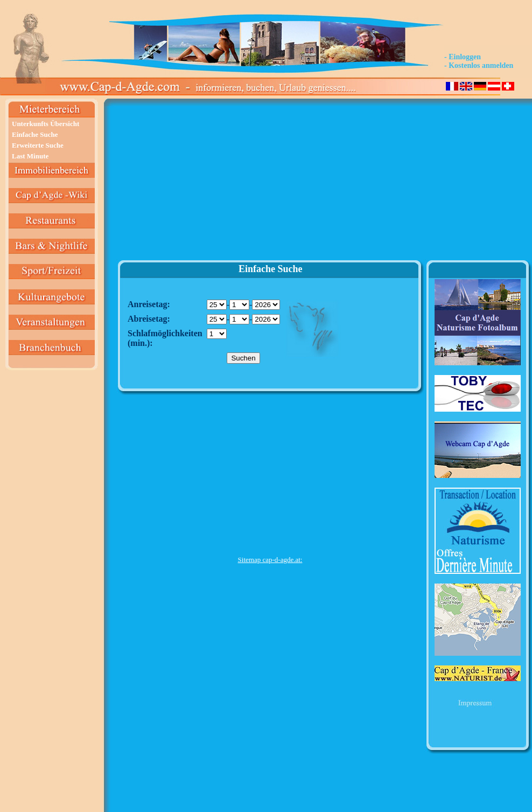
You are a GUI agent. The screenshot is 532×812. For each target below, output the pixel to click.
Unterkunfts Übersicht (45, 124)
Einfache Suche (35, 134)
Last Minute (30, 156)
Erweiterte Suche (38, 145)
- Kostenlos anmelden (479, 65)
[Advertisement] (270, 184)
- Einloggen (463, 57)
